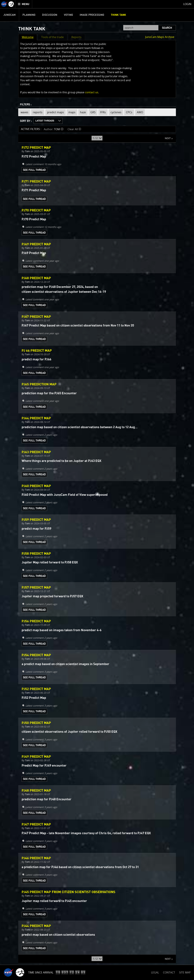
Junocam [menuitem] (9, 15)
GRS (92, 112)
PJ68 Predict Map (36, 278)
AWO (139, 112)
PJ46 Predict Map (36, 858)
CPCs (128, 112)
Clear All (74, 129)
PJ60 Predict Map (36, 486)
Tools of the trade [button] (52, 37)
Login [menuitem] (187, 4)
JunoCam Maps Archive (160, 37)
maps (71, 112)
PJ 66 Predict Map (37, 351)
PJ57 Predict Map (36, 588)
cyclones (115, 112)
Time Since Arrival (41, 972)
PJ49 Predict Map (36, 757)
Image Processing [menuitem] (92, 15)
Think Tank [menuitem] (118, 15)
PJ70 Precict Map (36, 210)
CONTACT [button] (169, 972)
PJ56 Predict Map (36, 621)
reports (37, 112)
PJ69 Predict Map (36, 244)
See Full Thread (34, 170)
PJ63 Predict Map (36, 452)
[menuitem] (24, 4)
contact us (92, 92)
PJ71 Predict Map (36, 182)
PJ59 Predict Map (36, 520)
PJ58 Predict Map (36, 554)
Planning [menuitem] (29, 15)
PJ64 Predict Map (36, 418)
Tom (27, 151)
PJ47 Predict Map (36, 824)
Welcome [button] (28, 37)
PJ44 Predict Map (36, 926)
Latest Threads (45, 121)
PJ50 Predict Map (36, 723)
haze (82, 112)
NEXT (166, 137)
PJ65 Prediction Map (39, 384)
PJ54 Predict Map (36, 655)
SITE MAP (185, 972)
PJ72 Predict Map (36, 148)
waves (24, 112)
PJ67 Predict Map (36, 317)
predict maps (55, 112)
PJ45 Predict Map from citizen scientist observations (68, 892)
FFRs (102, 112)
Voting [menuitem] (68, 15)
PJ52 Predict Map (36, 689)
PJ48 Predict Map (36, 791)
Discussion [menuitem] (50, 15)
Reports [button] (76, 37)
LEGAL (155, 972)
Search (167, 28)
